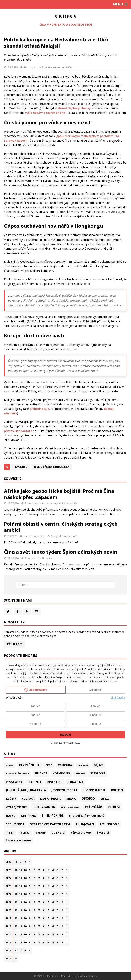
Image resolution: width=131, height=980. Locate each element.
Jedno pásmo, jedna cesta (52, 467)
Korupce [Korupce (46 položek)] (117, 790)
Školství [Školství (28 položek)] (103, 833)
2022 (8, 894)
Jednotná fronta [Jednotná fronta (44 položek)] (64, 790)
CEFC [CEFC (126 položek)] (49, 765)
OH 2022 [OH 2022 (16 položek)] (105, 799)
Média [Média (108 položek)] (71, 799)
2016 (8, 942)
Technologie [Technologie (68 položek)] (109, 824)
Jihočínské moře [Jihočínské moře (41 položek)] (94, 790)
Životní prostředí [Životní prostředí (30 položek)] (18, 840)
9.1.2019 (12, 67)
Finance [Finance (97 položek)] (41, 773)
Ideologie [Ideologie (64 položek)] (98, 773)
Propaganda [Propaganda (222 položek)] (44, 807)
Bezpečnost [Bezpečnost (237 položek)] (29, 765)
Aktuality (47, 558)
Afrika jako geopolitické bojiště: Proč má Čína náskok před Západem (59, 494)
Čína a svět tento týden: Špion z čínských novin (61, 552)
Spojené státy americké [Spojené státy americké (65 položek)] (86, 816)
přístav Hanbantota (18, 431)
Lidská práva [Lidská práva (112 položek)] (50, 798)
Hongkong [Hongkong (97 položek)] (61, 773)
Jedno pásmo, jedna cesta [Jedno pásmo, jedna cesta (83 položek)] (26, 790)
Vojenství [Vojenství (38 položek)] (59, 833)
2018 (8, 926)
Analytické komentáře (57, 67)
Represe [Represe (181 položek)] (114, 807)
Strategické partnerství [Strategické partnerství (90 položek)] (50, 824)
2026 (8, 862)
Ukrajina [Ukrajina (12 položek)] (41, 833)
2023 (8, 886)
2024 (8, 878)
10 (25, 870)
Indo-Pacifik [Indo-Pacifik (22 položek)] (14, 782)
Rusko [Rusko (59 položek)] (11, 816)
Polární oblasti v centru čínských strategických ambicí (61, 527)
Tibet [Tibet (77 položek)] (10, 833)
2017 (8, 934)
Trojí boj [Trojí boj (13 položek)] (25, 833)
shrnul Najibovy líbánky (74, 108)
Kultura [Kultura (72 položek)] (28, 799)
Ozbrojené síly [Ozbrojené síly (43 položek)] (17, 807)
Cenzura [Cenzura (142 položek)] (65, 765)
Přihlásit (15, 644)
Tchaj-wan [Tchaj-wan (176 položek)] (85, 824)
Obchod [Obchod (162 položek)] (88, 798)
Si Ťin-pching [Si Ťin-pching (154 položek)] (52, 816)
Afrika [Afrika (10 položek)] (10, 765)
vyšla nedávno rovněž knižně (45, 113)
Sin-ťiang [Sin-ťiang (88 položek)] (29, 816)
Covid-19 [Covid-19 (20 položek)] (83, 765)
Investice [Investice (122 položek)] (54, 782)
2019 (8, 918)
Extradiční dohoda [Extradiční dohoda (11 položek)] (18, 774)
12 (16, 870)
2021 (8, 902)
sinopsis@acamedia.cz (84, 976)
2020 (8, 910)
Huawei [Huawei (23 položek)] (80, 774)
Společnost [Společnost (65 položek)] (15, 824)
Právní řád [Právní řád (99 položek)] (94, 807)
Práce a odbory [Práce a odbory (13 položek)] (70, 807)
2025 (8, 870)
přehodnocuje (39, 409)
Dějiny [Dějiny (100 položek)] (98, 765)
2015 (8, 951)
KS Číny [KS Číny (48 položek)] (11, 799)
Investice (21, 467)
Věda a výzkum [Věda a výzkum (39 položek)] (81, 833)
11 (21, 870)
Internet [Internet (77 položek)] (34, 782)
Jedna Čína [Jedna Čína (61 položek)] (75, 782)
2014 (8, 959)
